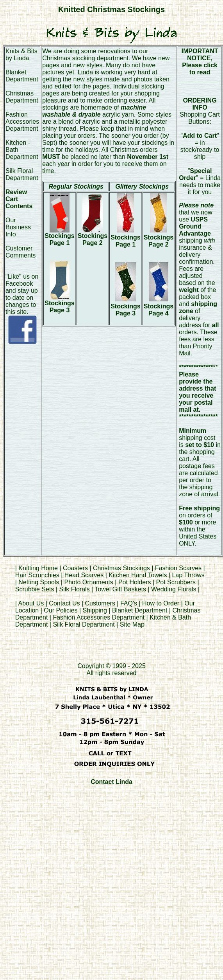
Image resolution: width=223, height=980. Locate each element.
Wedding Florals (174, 589)
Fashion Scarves (178, 568)
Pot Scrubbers (176, 582)
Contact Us (64, 603)
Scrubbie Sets (35, 589)
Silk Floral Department (22, 174)
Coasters (76, 568)
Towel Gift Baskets (120, 589)
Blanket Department (22, 76)
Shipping (95, 610)
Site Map (132, 624)
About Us (31, 603)
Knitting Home (38, 568)
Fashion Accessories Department (22, 122)
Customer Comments (21, 252)
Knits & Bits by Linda (21, 55)
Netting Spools (39, 582)
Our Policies (61, 610)
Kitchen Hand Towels (138, 575)
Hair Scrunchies (38, 575)
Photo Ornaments (88, 582)
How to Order (161, 603)
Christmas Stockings (121, 568)
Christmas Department (22, 97)
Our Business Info (18, 227)
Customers (100, 603)
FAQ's (129, 603)
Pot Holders (135, 582)
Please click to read (200, 69)
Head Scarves (84, 575)
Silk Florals (74, 589)
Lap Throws (188, 575)
